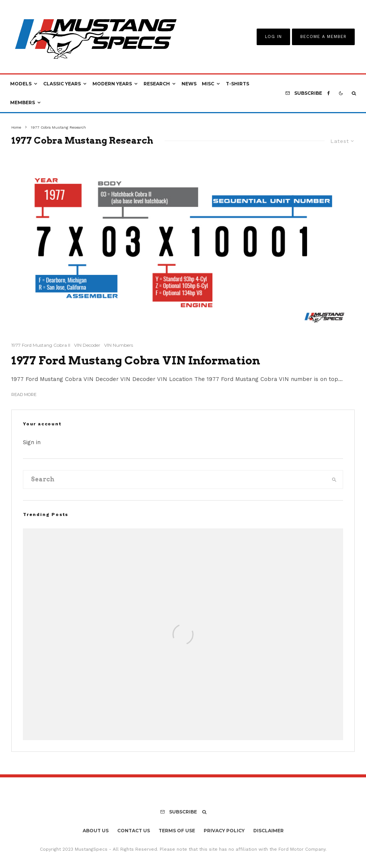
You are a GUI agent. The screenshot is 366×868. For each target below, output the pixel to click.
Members (23, 102)
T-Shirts (237, 84)
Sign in (32, 442)
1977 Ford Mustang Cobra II (41, 345)
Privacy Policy (224, 831)
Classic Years (62, 84)
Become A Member (323, 37)
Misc (208, 84)
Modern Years (112, 84)
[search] (334, 480)
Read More (24, 395)
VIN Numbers (119, 345)
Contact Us (134, 831)
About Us (96, 831)
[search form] (174, 480)
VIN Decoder (87, 345)
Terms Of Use (177, 831)
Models (21, 84)
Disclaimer (268, 831)
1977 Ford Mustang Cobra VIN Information (136, 360)
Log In (273, 37)
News (189, 84)
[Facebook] (329, 93)
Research (157, 84)
